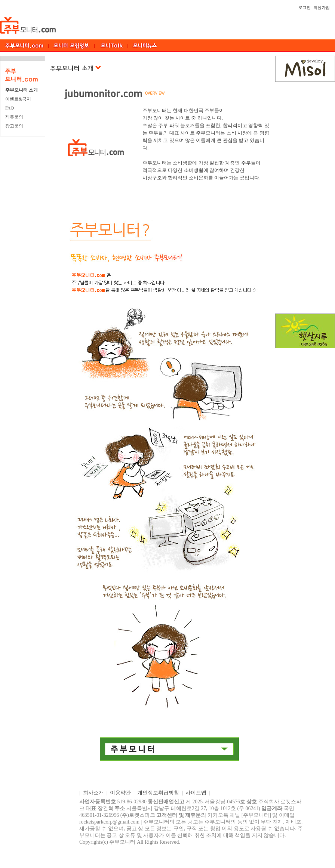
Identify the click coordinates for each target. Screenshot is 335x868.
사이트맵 (196, 793)
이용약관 (120, 793)
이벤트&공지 (18, 99)
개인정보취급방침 (158, 793)
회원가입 (322, 8)
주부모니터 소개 (21, 90)
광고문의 (14, 126)
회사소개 (93, 793)
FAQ (10, 108)
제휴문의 (14, 117)
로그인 (305, 8)
